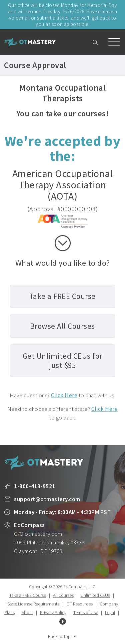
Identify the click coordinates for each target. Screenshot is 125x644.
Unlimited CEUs (95, 595)
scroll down (63, 243)
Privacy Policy (53, 612)
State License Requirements (33, 604)
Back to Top (59, 636)
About (27, 612)
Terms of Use (86, 612)
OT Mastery (30, 42)
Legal (110, 612)
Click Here (64, 395)
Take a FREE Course (28, 595)
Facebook (63, 621)
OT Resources (79, 604)
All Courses (63, 595)
